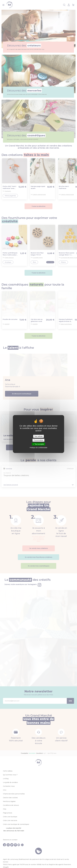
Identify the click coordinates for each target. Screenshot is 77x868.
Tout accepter (38, 444)
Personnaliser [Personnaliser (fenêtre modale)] (38, 440)
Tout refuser (38, 436)
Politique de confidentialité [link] (38, 448)
